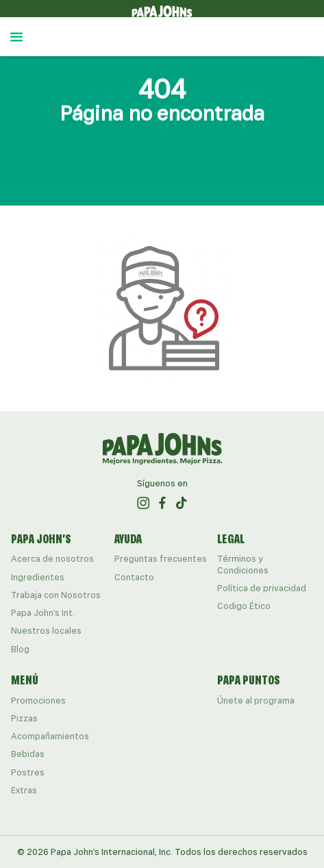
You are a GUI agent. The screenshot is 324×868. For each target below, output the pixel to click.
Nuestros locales (46, 631)
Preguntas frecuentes (161, 559)
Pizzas (24, 718)
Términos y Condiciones (243, 564)
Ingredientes (38, 577)
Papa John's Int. (43, 613)
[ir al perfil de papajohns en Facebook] (162, 503)
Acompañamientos (50, 736)
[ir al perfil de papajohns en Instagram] (143, 503)
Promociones (38, 700)
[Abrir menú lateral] (16, 37)
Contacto (134, 577)
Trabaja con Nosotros (56, 595)
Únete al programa (256, 700)
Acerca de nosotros (52, 559)
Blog (20, 649)
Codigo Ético (244, 606)
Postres (28, 772)
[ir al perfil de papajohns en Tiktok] (182, 503)
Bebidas (28, 754)
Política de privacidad (262, 588)
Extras (24, 790)
